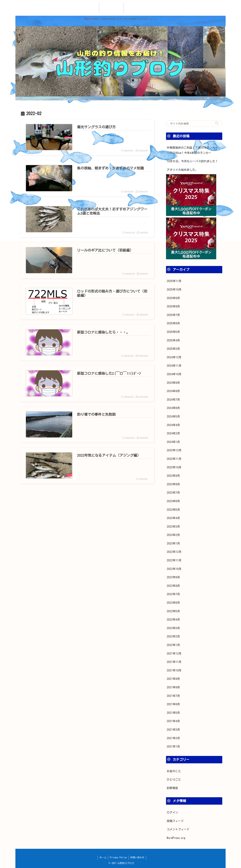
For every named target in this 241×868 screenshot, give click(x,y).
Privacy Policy (118, 857)
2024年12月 (174, 357)
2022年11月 (174, 560)
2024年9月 (173, 383)
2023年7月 (173, 493)
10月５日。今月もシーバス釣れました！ (192, 161)
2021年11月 (174, 662)
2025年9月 (173, 298)
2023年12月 (174, 450)
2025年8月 (173, 306)
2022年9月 (173, 577)
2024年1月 (173, 442)
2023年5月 (173, 510)
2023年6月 (173, 501)
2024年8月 (173, 391)
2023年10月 (174, 467)
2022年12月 (174, 552)
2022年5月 (173, 611)
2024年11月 (174, 366)
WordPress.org (176, 838)
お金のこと (174, 771)
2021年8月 (173, 687)
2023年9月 (173, 476)
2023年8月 (173, 484)
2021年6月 (173, 704)
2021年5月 (173, 713)
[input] (194, 124)
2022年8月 (173, 586)
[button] (217, 123)
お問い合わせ (137, 857)
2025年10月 (174, 289)
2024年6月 (173, 408)
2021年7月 (173, 696)
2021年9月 (173, 679)
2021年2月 (173, 738)
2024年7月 (173, 400)
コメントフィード (178, 829)
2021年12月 (174, 653)
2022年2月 (173, 636)
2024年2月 (173, 433)
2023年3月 (173, 527)
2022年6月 (173, 603)
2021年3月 (173, 730)
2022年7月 (173, 594)
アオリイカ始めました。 (182, 170)
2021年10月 (174, 670)
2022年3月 (173, 628)
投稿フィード (175, 821)
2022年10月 (174, 569)
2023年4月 (173, 518)
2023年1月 (173, 543)
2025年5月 (173, 332)
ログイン (172, 812)
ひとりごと (174, 779)
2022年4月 (173, 620)
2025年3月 (173, 349)
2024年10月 (174, 374)
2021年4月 (173, 721)
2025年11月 (174, 281)
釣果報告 (172, 788)
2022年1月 (173, 645)
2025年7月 (173, 315)
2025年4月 (173, 340)
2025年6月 (173, 323)
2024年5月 (173, 416)
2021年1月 (173, 746)
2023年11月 (174, 459)
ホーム (103, 857)
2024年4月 (173, 425)
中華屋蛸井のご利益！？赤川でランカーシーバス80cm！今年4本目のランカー (194, 150)
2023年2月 (173, 535)
